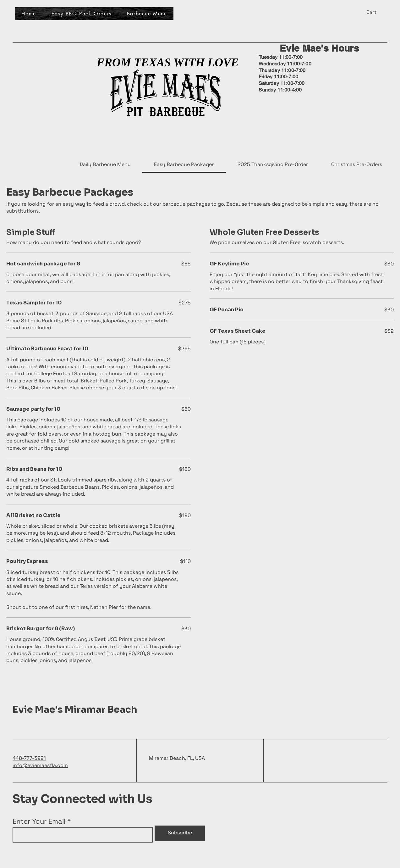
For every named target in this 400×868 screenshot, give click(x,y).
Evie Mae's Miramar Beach (75, 709)
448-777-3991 (29, 758)
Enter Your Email (39, 821)
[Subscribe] (180, 833)
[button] (375, 12)
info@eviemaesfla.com (40, 765)
